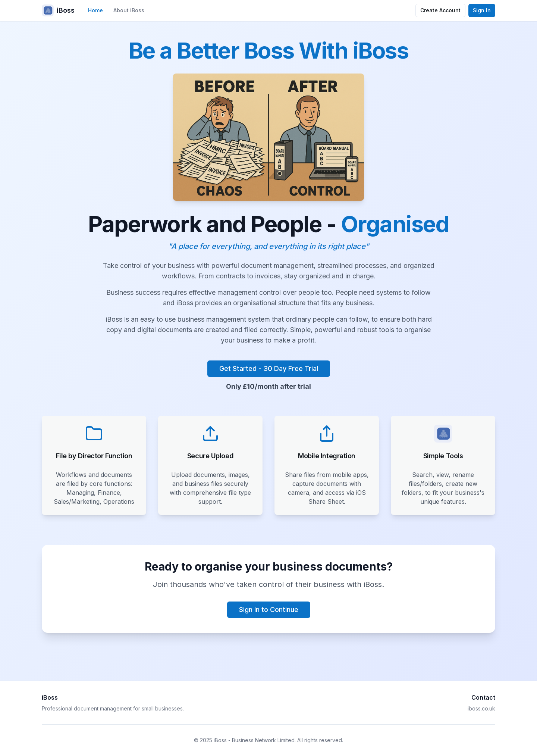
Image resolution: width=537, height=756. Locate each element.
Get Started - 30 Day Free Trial (269, 368)
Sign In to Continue (269, 610)
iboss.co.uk (481, 708)
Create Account (440, 10)
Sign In (482, 10)
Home (95, 10)
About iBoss (129, 10)
